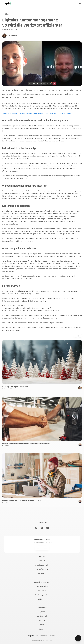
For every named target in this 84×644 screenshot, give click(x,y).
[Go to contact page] (78, 639)
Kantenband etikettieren (16, 206)
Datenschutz (44, 636)
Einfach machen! (11, 286)
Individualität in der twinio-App (20, 148)
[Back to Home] (7, 3)
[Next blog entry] (80, 336)
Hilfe (37, 636)
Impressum (52, 636)
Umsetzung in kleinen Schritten (20, 249)
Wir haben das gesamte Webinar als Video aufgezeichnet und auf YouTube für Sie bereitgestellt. (37, 113)
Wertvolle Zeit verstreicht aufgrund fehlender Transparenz (35, 121)
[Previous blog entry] (76, 336)
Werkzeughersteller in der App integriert (25, 186)
